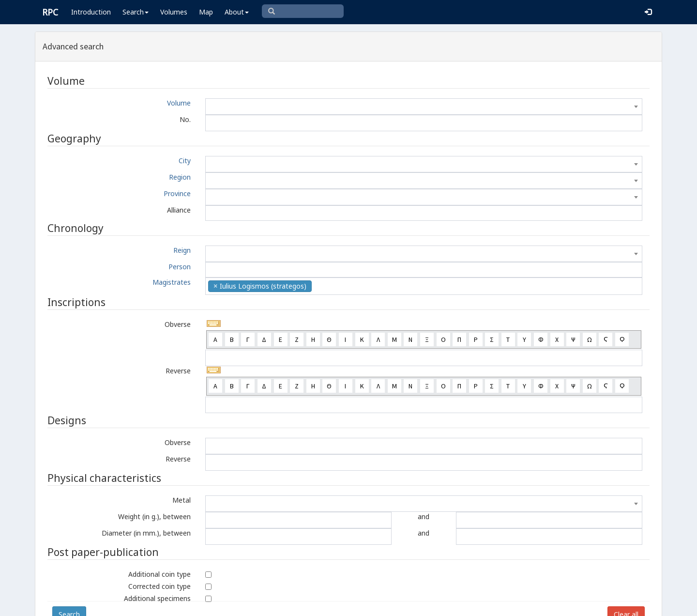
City (185, 161)
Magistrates (172, 282)
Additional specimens (157, 598)
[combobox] (424, 107)
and (424, 516)
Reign (182, 250)
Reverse (178, 371)
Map (206, 12)
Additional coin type (159, 574)
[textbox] (424, 107)
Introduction (91, 12)
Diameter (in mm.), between (146, 533)
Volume (179, 103)
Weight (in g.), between (154, 516)
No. (185, 119)
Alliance (179, 210)
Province (177, 193)
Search (136, 12)
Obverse (178, 324)
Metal (182, 500)
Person (180, 267)
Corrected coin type (159, 586)
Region (180, 177)
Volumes (174, 12)
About (237, 12)
